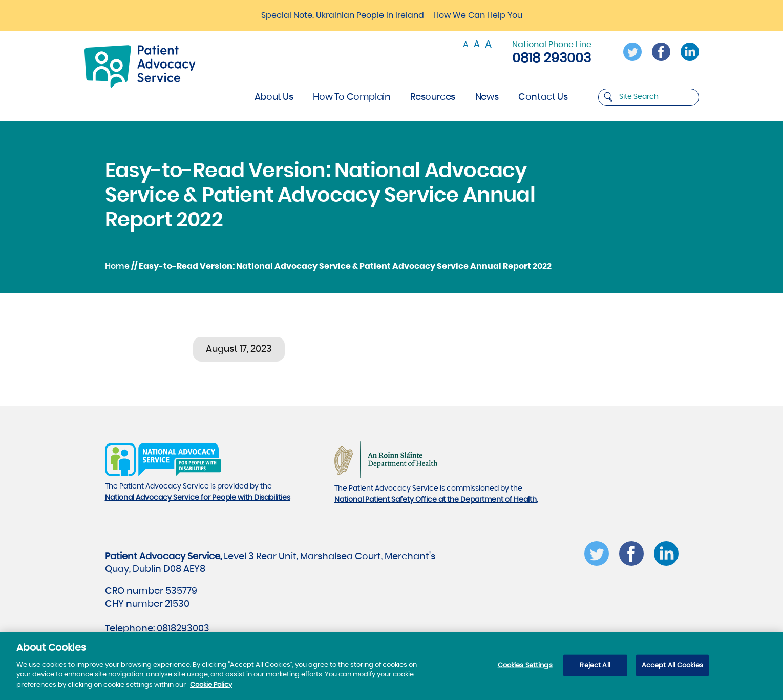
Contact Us (543, 97)
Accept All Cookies (672, 669)
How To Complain (352, 97)
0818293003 (183, 629)
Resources (432, 97)
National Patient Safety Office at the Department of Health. (436, 500)
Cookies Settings (525, 669)
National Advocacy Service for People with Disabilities (198, 498)
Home (117, 266)
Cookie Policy (211, 688)
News (487, 97)
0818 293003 (552, 58)
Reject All (595, 669)
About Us (274, 97)
